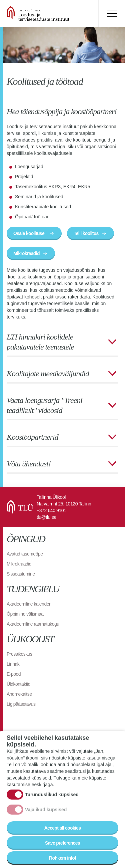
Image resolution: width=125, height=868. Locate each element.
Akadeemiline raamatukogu (33, 624)
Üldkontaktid (18, 684)
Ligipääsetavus (21, 704)
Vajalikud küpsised (46, 812)
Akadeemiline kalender (28, 604)
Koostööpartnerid (32, 437)
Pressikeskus (19, 654)
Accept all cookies (63, 830)
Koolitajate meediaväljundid (48, 374)
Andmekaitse (19, 694)
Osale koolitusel (30, 233)
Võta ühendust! (29, 464)
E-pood (14, 674)
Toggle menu (112, 13)
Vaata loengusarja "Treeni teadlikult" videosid (44, 405)
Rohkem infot (62, 860)
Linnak (13, 664)
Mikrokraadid (26, 253)
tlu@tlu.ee (46, 517)
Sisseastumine (21, 574)
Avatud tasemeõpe (25, 554)
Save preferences (62, 845)
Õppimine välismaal (25, 614)
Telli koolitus (86, 233)
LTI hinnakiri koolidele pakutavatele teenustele (40, 342)
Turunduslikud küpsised (52, 797)
